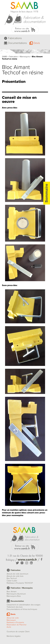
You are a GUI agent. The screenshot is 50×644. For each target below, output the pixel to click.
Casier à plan (12, 581)
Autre (9, 627)
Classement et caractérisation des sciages (23, 605)
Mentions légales (14, 636)
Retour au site (22, 30)
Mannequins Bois (14, 596)
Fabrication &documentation (34, 19)
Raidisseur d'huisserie (15, 622)
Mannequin (11, 620)
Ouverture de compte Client (18, 632)
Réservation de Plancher (17, 625)
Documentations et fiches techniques (22, 609)
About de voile (13, 618)
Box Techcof (12, 578)
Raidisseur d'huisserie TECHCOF (20, 583)
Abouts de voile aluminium (17, 574)
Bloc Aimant (12, 592)
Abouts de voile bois (15, 576)
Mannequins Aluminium (16, 594)
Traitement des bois (15, 607)
